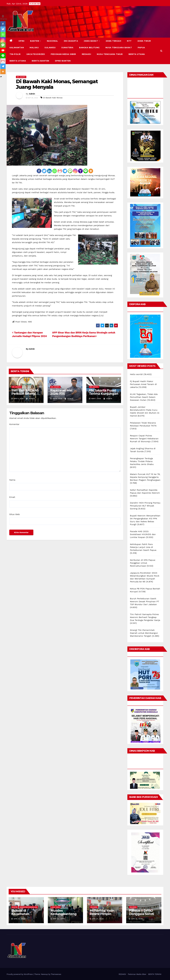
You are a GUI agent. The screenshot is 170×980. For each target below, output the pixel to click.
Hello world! (136, 374)
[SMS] (70, 171)
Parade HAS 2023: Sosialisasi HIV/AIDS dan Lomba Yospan (143, 534)
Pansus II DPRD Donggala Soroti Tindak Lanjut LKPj (144, 914)
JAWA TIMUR (144, 41)
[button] (161, 51)
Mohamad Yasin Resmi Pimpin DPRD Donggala (102, 914)
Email (12, 497)
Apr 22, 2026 (20, 919)
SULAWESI (50, 48)
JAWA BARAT (92, 41)
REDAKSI (86, 54)
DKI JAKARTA (71, 41)
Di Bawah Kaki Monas (53, 98)
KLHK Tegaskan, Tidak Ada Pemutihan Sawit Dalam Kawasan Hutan (144, 397)
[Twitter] (44, 171)
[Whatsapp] (55, 171)
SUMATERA (67, 48)
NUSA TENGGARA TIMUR (110, 54)
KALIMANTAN (17, 48)
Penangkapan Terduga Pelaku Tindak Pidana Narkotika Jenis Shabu (142, 461)
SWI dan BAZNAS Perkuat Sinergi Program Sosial (25, 394)
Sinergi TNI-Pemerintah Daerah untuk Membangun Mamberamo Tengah (144, 633)
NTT (129, 41)
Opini (21, 41)
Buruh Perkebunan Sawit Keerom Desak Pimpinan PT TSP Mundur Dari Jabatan (145, 601)
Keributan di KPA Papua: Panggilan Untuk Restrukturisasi (143, 563)
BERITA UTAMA (137, 54)
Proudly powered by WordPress (20, 974)
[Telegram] (65, 171)
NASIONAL (52, 41)
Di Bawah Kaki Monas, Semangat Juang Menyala (57, 84)
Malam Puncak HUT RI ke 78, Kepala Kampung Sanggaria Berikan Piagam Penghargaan (145, 477)
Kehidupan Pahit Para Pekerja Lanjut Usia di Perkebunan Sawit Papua (143, 547)
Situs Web (15, 514)
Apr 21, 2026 (98, 919)
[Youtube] (3, 50)
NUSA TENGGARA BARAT (119, 48)
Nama (12, 480)
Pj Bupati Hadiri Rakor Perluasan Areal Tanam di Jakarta (143, 384)
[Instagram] (75, 171)
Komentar (14, 424)
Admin (32, 94)
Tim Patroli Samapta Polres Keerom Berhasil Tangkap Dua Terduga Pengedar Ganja (145, 617)
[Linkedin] (49, 171)
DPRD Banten (63, 61)
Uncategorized (36, 54)
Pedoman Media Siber (63, 54)
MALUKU (34, 48)
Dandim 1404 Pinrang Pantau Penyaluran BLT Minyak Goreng (145, 506)
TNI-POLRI (15, 54)
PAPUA (141, 48)
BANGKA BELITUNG (89, 48)
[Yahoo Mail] (80, 171)
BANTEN (36, 41)
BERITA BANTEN (40, 61)
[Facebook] (39, 171)
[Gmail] (60, 171)
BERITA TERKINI (155, 974)
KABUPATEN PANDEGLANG (28, 907)
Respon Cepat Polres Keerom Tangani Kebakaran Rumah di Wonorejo (144, 439)
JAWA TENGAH (113, 41)
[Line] (86, 171)
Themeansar (56, 974)
